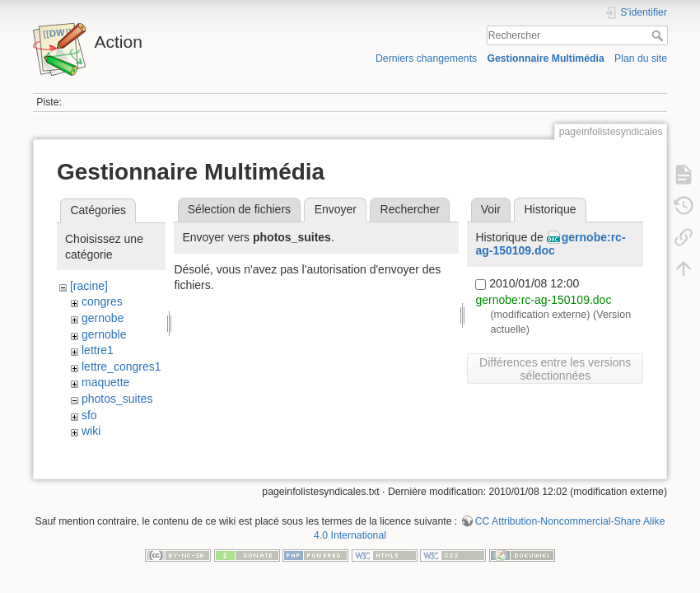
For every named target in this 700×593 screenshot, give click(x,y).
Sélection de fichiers (239, 209)
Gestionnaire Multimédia (545, 58)
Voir (491, 209)
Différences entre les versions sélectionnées (555, 369)
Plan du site (641, 58)
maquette (105, 382)
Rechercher (659, 35)
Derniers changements (426, 58)
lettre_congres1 (121, 367)
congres (102, 301)
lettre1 (98, 350)
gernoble (104, 334)
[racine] (89, 286)
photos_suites (117, 399)
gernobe (103, 318)
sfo (89, 415)
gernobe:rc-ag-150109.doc (550, 244)
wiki (91, 431)
